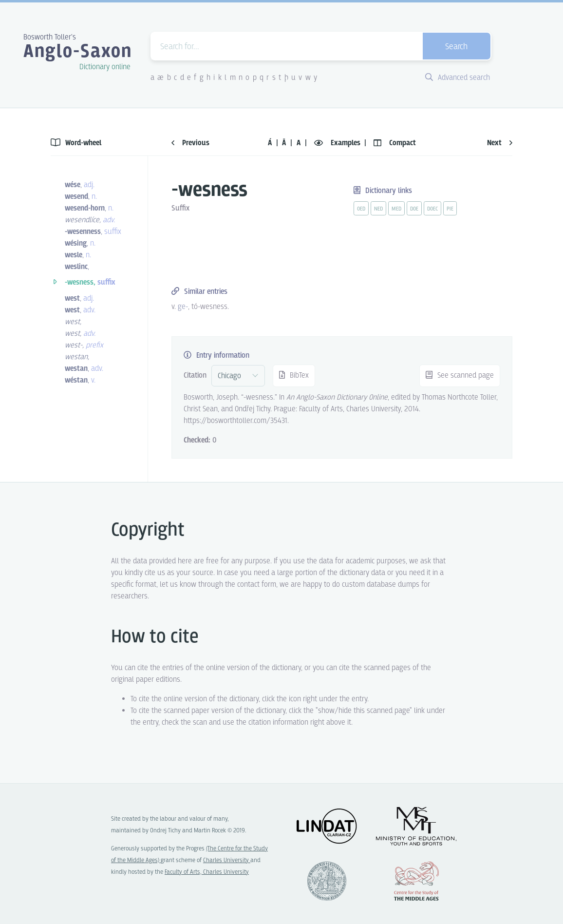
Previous (190, 143)
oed (361, 209)
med (396, 209)
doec (432, 209)
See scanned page (460, 375)
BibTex (294, 375)
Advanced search (458, 78)
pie (450, 209)
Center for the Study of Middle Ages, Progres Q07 (416, 881)
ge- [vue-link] (183, 307)
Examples (338, 143)
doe (414, 209)
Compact (395, 143)
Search (456, 47)
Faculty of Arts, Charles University (207, 872)
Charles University (227, 860)
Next (500, 143)
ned (378, 209)
